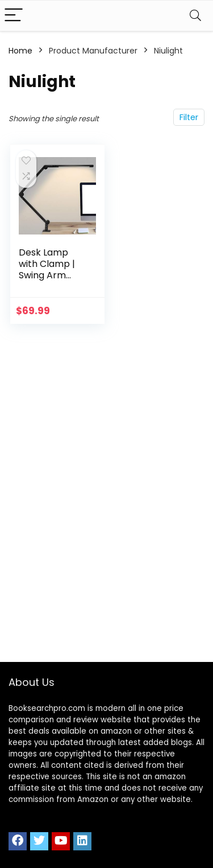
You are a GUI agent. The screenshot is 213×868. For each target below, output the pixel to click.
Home (20, 51)
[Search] (195, 16)
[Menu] (14, 16)
